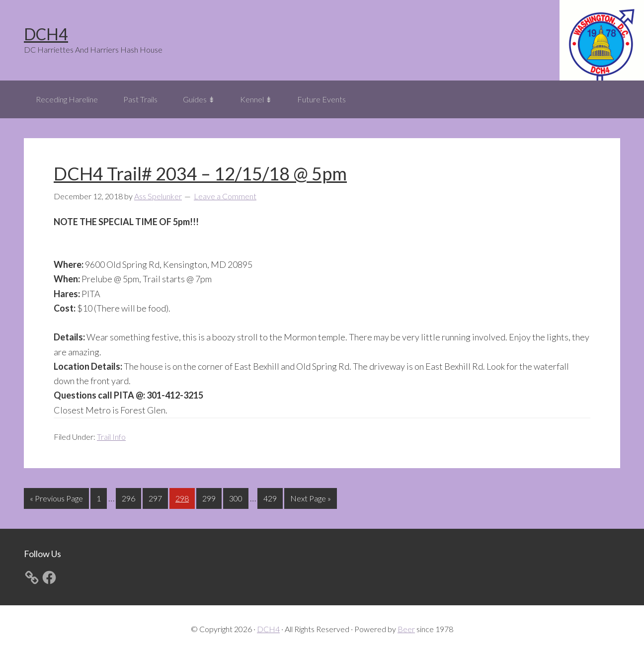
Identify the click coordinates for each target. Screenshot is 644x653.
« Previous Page (56, 500)
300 (237, 497)
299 (210, 497)
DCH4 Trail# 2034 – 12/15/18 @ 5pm (200, 173)
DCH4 (46, 34)
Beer (406, 629)
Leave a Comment (225, 196)
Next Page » (310, 500)
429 (271, 497)
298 (183, 497)
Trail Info (111, 437)
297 (157, 497)
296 (130, 497)
